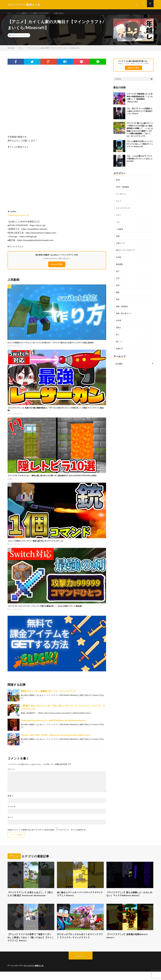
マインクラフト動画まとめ (34, 974)
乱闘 (118, 238)
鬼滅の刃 (120, 349)
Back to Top (80, 965)
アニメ (25, 38)
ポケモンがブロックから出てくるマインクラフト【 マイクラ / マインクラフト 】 (80, 943)
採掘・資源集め (123, 307)
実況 (118, 286)
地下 (118, 273)
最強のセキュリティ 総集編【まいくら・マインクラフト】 (49, 694)
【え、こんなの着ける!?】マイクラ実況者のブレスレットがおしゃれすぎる (140, 161)
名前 (11, 798)
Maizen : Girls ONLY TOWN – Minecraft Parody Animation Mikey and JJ (56, 738)
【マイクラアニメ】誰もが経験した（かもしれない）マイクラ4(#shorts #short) (130, 897)
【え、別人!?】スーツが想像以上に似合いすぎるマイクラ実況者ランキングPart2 (140, 114)
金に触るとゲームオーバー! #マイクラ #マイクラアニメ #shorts (80, 897)
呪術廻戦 (120, 266)
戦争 (118, 300)
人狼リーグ (121, 245)
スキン (119, 217)
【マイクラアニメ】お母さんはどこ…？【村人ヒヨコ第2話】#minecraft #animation (29, 899)
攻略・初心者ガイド (124, 314)
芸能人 (119, 328)
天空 (118, 279)
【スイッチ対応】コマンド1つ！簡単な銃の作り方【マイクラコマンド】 (36, 543)
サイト (10, 820)
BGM (118, 183)
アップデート (122, 196)
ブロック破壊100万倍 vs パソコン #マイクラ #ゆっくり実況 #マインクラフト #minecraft (140, 147)
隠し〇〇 (13, 481)
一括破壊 (120, 231)
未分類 (119, 321)
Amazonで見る (57, 267)
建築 (118, 293)
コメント (11, 772)
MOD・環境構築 (123, 190)
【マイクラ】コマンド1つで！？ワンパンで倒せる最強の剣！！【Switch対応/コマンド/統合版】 (45, 609)
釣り (118, 335)
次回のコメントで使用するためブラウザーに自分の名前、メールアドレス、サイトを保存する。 (48, 832)
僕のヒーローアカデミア (126, 252)
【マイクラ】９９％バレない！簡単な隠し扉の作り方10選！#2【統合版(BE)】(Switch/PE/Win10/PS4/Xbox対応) (52, 478)
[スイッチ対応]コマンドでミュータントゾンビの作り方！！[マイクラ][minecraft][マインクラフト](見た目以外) (51, 345)
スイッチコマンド (16, 348)
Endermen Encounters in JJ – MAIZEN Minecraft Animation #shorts (54, 723)
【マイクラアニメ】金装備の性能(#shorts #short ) (130, 943)
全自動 (119, 259)
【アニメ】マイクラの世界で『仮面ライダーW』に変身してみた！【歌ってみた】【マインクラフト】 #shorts (31, 945)
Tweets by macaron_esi (18, 218)
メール (11, 809)
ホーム (10, 13)
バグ (118, 224)
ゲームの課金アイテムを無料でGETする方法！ (37, 13)
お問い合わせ (66, 13)
